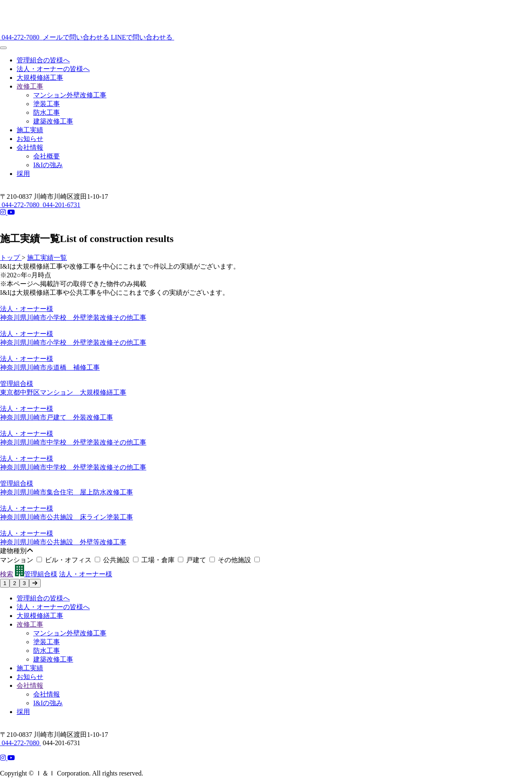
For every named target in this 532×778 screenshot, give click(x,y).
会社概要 (47, 156)
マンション (22, 560)
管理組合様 (36, 574)
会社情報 (30, 147)
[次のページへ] (35, 583)
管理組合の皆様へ (43, 60)
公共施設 (122, 560)
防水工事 (47, 112)
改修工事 (30, 86)
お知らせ (30, 139)
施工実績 (30, 130)
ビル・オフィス (74, 560)
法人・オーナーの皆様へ (53, 69)
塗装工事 (47, 104)
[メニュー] (3, 48)
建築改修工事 (53, 121)
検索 (7, 574)
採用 (23, 174)
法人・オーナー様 (86, 574)
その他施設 (239, 560)
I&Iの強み (48, 165)
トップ (11, 258)
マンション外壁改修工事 (70, 95)
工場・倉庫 (164, 560)
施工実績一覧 (47, 258)
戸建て (202, 560)
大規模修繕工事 (40, 78)
